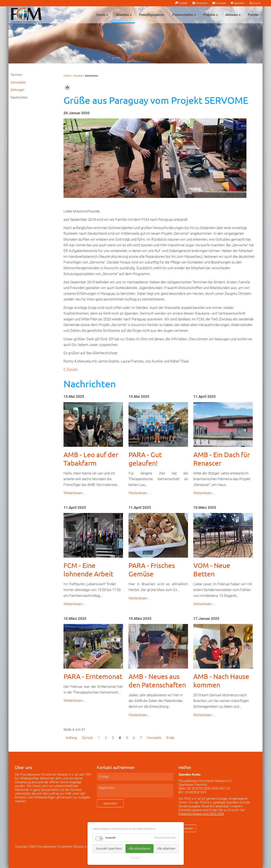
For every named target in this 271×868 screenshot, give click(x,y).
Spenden (239, 3)
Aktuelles (122, 15)
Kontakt (183, 3)
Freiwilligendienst (152, 15)
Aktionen (232, 15)
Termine (16, 75)
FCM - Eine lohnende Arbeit (88, 570)
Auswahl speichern (109, 849)
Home (67, 76)
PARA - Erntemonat (93, 676)
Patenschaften (183, 15)
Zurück (72, 369)
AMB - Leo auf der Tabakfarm (91, 459)
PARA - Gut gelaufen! (145, 459)
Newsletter (18, 82)
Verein (101, 15)
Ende (170, 738)
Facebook (201, 3)
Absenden (110, 804)
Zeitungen (17, 90)
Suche (257, 3)
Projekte (209, 15)
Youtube (221, 3)
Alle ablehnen (166, 849)
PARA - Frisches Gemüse (152, 570)
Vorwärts (154, 738)
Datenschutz (136, 858)
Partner (253, 15)
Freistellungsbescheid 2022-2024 (201, 814)
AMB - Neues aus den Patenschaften (157, 681)
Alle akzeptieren (140, 849)
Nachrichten (19, 97)
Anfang (71, 738)
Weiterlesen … (74, 493)
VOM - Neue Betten (212, 570)
